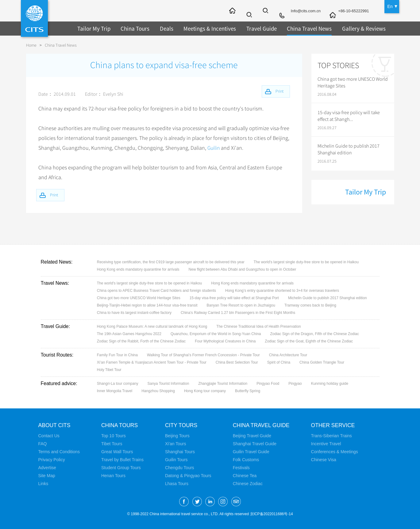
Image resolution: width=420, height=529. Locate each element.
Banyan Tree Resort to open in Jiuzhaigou (241, 305)
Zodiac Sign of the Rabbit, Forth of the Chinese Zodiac (141, 341)
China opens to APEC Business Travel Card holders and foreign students (156, 291)
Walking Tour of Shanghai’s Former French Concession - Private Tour (203, 355)
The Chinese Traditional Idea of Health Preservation (259, 326)
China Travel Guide (262, 425)
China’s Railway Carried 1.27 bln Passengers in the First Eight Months (238, 313)
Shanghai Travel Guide (255, 444)
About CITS (55, 425)
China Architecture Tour (288, 355)
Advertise (47, 468)
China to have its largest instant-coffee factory (134, 313)
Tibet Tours (112, 444)
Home (31, 45)
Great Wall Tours (117, 452)
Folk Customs (246, 460)
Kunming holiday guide (330, 384)
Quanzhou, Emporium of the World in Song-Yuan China (216, 334)
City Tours (182, 425)
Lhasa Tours (177, 484)
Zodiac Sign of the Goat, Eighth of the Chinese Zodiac (309, 341)
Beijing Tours (177, 436)
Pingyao (295, 384)
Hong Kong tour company (205, 391)
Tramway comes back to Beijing (310, 305)
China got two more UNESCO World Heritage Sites (353, 83)
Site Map (47, 476)
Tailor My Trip (93, 28)
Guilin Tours (176, 460)
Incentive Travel (327, 444)
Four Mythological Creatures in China (225, 341)
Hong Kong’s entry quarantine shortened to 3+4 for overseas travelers (282, 291)
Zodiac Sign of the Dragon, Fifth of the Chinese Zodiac (315, 334)
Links (43, 484)
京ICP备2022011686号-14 (272, 514)
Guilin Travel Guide (251, 452)
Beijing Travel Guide (252, 436)
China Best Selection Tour (237, 362)
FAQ (43, 444)
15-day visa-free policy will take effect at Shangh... (349, 116)
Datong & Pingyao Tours (188, 476)
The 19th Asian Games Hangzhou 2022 (129, 334)
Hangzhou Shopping (158, 391)
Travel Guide (255, 28)
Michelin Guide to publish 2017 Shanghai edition (349, 149)
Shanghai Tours (180, 452)
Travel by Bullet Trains (122, 460)
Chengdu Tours (180, 468)
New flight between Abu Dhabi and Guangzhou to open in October (243, 269)
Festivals (241, 468)
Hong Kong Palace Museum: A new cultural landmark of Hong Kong (152, 326)
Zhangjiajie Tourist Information (223, 384)
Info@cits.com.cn (301, 11)
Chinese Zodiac (248, 484)
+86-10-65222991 (352, 11)
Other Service (335, 425)
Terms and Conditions (59, 452)
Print (56, 194)
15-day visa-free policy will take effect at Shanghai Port (234, 298)
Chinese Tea (245, 476)
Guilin (214, 148)
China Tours (132, 28)
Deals (163, 28)
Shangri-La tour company (118, 384)
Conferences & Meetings (336, 452)
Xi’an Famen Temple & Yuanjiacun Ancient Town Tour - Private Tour (152, 362)
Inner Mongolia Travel (115, 391)
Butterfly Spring (248, 391)
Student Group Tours (121, 468)
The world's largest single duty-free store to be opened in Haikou (306, 262)
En (390, 6)
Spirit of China (279, 362)
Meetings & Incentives (205, 28)
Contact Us (49, 436)
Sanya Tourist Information (168, 384)
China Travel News (301, 28)
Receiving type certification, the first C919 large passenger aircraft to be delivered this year (171, 262)
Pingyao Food (268, 384)
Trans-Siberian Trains (333, 436)
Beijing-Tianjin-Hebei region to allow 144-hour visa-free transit (147, 305)
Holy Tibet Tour (109, 370)
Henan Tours (113, 476)
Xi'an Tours (176, 444)
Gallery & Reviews (353, 28)
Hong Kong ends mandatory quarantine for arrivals (138, 269)
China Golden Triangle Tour (322, 362)
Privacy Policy (52, 460)
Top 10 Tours (114, 436)
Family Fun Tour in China (117, 355)
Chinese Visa (325, 460)
